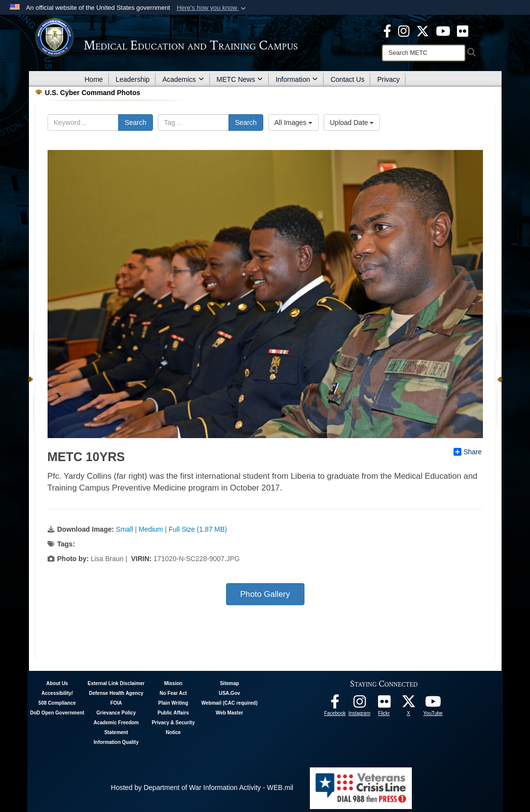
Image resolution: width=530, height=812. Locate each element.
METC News (240, 79)
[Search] (424, 53)
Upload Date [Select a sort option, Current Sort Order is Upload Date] (352, 123)
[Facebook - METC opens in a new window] (387, 30)
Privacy (388, 79)
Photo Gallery (265, 594)
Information (297, 79)
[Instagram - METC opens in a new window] (404, 30)
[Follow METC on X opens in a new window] (408, 704)
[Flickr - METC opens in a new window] (463, 30)
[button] (212, 8)
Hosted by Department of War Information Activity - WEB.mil (202, 787)
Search (135, 123)
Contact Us (347, 79)
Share (467, 452)
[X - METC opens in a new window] (423, 30)
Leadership (133, 79)
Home (94, 79)
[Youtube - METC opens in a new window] (443, 30)
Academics (183, 79)
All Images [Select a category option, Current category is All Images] (293, 123)
